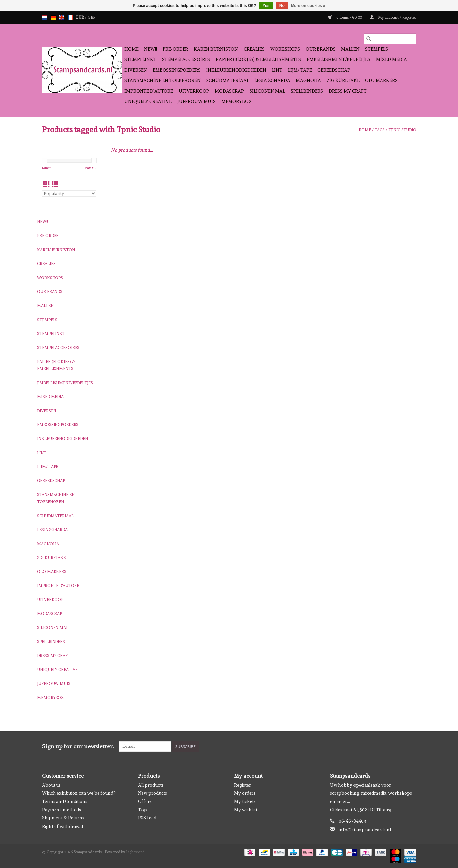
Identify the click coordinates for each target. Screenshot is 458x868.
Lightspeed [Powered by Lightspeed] (135, 852)
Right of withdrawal (63, 826)
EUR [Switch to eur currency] (81, 17)
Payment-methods (62, 810)
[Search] (390, 39)
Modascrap (229, 91)
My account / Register (393, 17)
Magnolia (308, 80)
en (62, 17)
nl (45, 17)
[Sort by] (69, 194)
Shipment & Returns (63, 818)
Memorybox (237, 101)
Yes (266, 6)
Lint (277, 70)
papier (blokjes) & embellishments (258, 59)
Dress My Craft (348, 91)
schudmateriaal (228, 80)
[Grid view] (46, 184)
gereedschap (334, 70)
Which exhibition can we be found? (79, 793)
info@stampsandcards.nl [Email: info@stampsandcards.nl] (365, 830)
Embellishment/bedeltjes (338, 59)
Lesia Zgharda (272, 80)
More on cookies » (308, 6)
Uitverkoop (194, 91)
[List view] (55, 184)
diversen (136, 70)
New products (153, 793)
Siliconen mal (267, 91)
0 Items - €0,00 (346, 17)
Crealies (254, 49)
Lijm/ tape (300, 70)
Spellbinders (307, 91)
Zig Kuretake (343, 80)
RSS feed (147, 818)
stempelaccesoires (186, 59)
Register (242, 785)
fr (70, 17)
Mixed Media (392, 59)
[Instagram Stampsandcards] (411, 746)
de (53, 17)
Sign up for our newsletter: (78, 746)
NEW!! (151, 49)
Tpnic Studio (402, 130)
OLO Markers (381, 80)
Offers (145, 801)
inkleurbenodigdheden (236, 70)
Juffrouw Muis (196, 101)
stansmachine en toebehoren (163, 80)
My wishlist (246, 810)
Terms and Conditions (65, 801)
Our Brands (321, 49)
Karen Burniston (216, 49)
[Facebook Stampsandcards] (400, 746)
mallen (350, 49)
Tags (380, 130)
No (282, 6)
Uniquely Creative (148, 101)
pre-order (175, 49)
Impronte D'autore (149, 91)
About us (51, 785)
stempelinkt (140, 59)
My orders (245, 793)
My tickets (245, 801)
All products (151, 785)
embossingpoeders (177, 70)
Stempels (377, 49)
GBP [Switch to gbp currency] (91, 17)
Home (131, 49)
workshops (285, 49)
